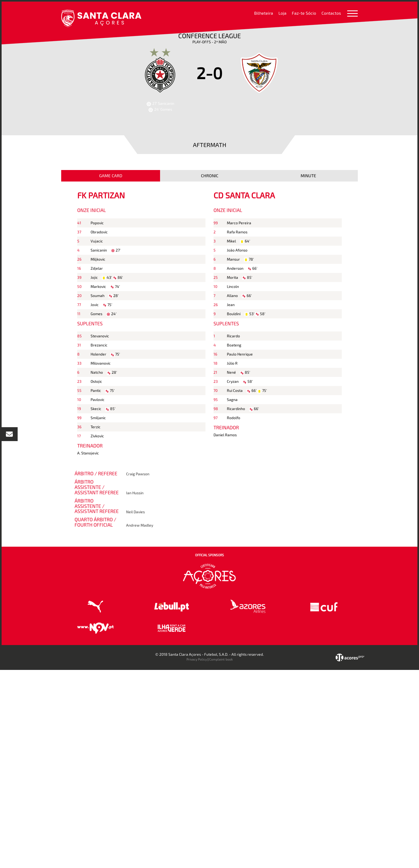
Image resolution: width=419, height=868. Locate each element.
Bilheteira (264, 13)
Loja (282, 13)
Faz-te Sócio (304, 13)
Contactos (331, 13)
